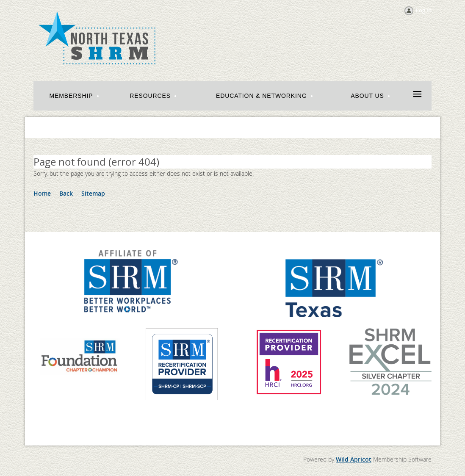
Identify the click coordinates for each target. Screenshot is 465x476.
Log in (424, 10)
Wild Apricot (354, 459)
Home (42, 193)
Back (66, 193)
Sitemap (93, 193)
